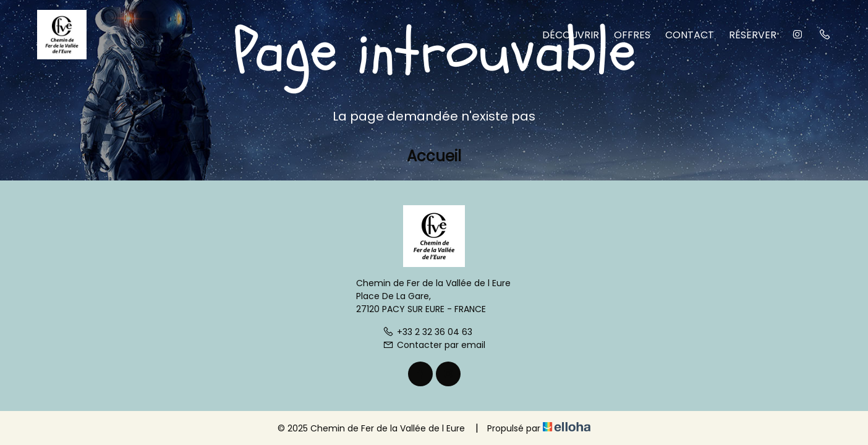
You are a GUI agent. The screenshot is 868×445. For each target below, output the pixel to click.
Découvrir (571, 35)
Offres (632, 35)
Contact (690, 35)
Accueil (434, 156)
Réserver (753, 35)
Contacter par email (434, 345)
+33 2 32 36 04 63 (428, 332)
